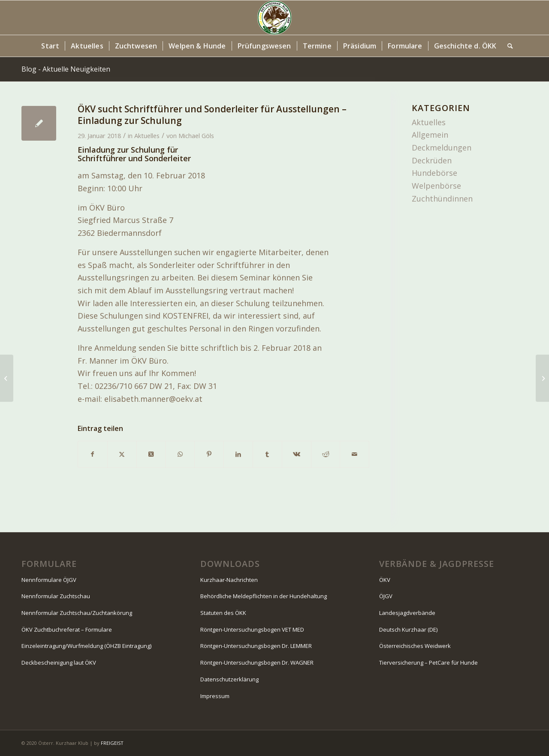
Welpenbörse (436, 186)
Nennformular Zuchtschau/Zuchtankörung (77, 613)
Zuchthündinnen (442, 199)
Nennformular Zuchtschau (56, 596)
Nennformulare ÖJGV (49, 580)
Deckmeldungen (442, 148)
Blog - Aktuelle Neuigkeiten (66, 69)
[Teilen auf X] (122, 454)
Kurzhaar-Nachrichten (229, 580)
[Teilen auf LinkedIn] (238, 454)
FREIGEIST (112, 743)
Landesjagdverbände (407, 613)
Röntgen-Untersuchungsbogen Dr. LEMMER (256, 646)
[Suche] (507, 46)
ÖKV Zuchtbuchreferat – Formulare (67, 629)
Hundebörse (434, 173)
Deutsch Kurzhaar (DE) (408, 629)
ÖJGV (386, 596)
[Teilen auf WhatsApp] (180, 454)
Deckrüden (432, 160)
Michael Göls (196, 136)
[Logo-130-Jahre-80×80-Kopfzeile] (274, 18)
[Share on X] (151, 454)
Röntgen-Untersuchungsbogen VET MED (252, 629)
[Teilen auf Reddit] (326, 454)
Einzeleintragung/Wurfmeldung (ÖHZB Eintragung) (86, 646)
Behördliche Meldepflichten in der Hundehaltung (264, 596)
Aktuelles (147, 136)
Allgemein (430, 135)
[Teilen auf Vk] (297, 454)
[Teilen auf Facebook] (93, 454)
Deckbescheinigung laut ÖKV (59, 663)
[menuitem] (50, 46)
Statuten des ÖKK (223, 613)
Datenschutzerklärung (229, 679)
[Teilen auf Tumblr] (267, 454)
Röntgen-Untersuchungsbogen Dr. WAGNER (257, 663)
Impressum (215, 696)
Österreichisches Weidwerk (415, 646)
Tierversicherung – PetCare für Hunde (428, 663)
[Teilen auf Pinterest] (209, 454)
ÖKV (385, 580)
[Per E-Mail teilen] (354, 454)
